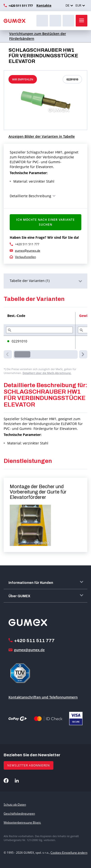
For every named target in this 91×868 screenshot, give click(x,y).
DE (67, 5)
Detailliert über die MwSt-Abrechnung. (47, 373)
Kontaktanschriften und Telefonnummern (43, 697)
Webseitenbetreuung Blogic (22, 822)
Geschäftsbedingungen (19, 813)
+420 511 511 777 (21, 6)
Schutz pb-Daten (15, 804)
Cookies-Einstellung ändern (69, 853)
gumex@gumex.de (28, 251)
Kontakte (44, 5)
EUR (78, 5)
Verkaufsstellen (25, 257)
